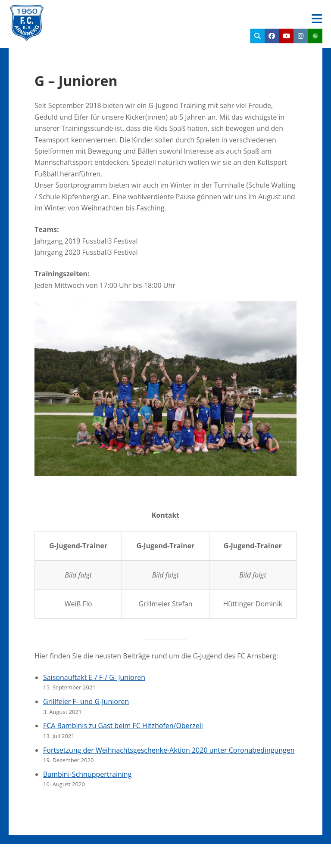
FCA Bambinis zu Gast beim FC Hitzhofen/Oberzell (123, 726)
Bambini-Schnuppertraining (87, 774)
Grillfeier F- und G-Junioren (86, 701)
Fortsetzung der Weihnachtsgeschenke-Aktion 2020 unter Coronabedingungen (169, 750)
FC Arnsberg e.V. (101, 13)
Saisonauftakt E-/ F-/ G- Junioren (94, 677)
